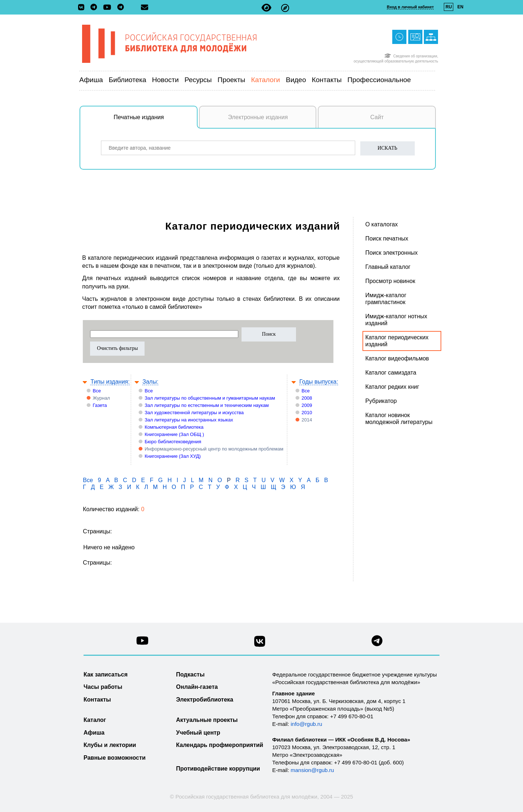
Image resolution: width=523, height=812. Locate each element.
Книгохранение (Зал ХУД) (173, 456)
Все (97, 391)
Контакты (327, 80)
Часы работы (103, 687)
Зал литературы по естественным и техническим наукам (207, 405)
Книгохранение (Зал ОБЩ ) (174, 434)
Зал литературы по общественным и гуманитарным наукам (210, 398)
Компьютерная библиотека (174, 427)
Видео (296, 80)
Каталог (95, 720)
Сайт (377, 117)
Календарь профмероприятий (220, 745)
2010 (307, 413)
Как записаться (106, 674)
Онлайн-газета (197, 687)
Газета (100, 405)
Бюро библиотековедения (173, 442)
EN (460, 7)
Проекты (231, 80)
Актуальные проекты (207, 720)
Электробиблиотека (205, 700)
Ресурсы (198, 80)
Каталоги (265, 80)
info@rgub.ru (306, 724)
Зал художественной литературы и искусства (194, 413)
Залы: (150, 382)
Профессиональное (379, 80)
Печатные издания (156, 121)
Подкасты (190, 674)
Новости (166, 80)
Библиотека (127, 80)
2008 (307, 398)
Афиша (91, 80)
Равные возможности (115, 758)
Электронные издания (258, 117)
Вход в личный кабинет (410, 7)
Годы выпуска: (319, 382)
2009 (307, 405)
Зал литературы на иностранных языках (189, 420)
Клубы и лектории (110, 745)
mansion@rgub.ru (312, 770)
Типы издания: (110, 382)
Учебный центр (198, 733)
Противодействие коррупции (218, 769)
